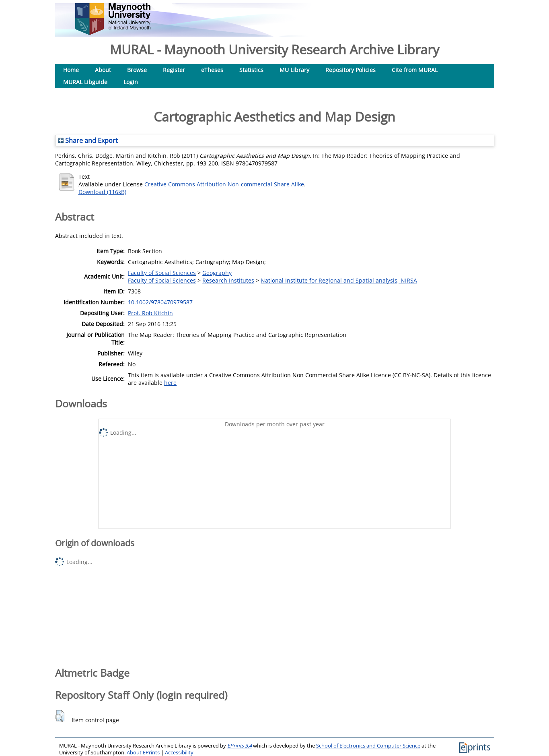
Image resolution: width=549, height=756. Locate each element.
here (170, 383)
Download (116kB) (102, 192)
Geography (217, 273)
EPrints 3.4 (240, 746)
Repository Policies (351, 70)
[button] (60, 716)
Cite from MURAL (415, 70)
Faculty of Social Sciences (162, 273)
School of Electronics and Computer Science (368, 746)
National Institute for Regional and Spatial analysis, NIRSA (339, 280)
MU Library (294, 70)
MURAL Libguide (85, 82)
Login (131, 82)
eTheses (212, 70)
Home (71, 70)
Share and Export (88, 140)
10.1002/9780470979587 (160, 302)
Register (174, 70)
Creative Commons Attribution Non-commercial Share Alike (224, 184)
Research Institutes (228, 280)
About (103, 70)
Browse (137, 70)
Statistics (251, 70)
